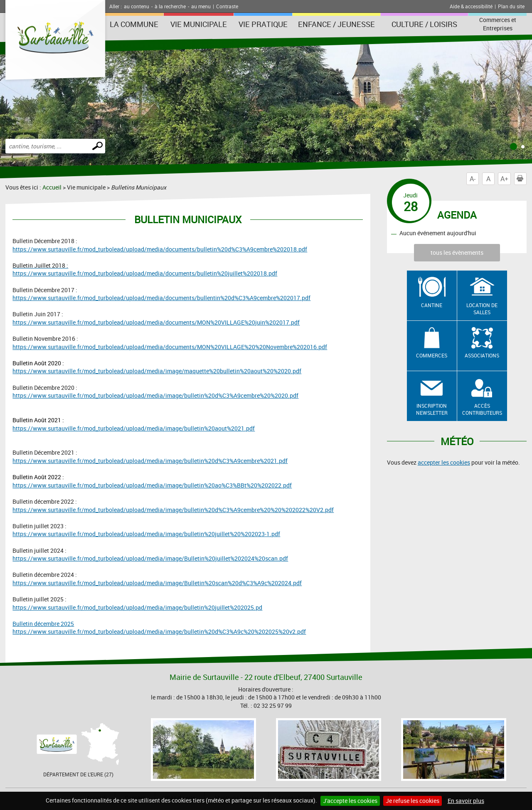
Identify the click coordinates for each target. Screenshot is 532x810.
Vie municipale (199, 24)
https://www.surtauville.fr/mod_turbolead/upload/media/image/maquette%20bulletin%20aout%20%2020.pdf (157, 371)
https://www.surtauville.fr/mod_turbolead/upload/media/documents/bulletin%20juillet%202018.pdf (145, 273)
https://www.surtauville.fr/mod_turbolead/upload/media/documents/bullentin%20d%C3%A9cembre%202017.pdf (161, 298)
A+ (504, 179)
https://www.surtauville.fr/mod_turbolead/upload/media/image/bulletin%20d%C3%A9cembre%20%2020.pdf (155, 395)
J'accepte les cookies (350, 801)
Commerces (432, 355)
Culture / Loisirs (424, 24)
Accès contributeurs (482, 409)
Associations (482, 355)
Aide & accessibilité (471, 6)
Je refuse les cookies (413, 801)
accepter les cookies (444, 462)
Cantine (432, 305)
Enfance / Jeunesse (336, 24)
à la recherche (170, 6)
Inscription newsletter (432, 409)
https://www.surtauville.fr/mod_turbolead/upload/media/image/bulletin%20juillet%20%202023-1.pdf (146, 534)
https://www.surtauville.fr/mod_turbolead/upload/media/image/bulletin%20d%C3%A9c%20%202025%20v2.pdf (159, 632)
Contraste (227, 6)
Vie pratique (263, 24)
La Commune (134, 24)
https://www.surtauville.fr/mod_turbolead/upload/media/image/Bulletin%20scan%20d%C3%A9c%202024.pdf (157, 583)
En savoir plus (466, 801)
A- (473, 179)
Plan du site (511, 6)
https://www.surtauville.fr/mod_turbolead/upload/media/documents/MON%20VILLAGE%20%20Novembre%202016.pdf (170, 347)
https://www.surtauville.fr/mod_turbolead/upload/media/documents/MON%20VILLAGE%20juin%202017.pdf (156, 322)
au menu (201, 6)
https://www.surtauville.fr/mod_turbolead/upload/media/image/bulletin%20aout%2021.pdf (134, 428)
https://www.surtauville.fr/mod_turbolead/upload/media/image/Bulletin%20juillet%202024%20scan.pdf (150, 558)
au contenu (137, 6)
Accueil (52, 187)
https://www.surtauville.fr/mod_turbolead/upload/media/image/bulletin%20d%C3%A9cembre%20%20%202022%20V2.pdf (173, 510)
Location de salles (482, 309)
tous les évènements (457, 252)
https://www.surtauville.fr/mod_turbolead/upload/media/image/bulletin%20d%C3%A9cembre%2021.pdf (150, 461)
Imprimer (522, 179)
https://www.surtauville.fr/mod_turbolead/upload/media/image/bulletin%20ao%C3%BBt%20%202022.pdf (152, 485)
